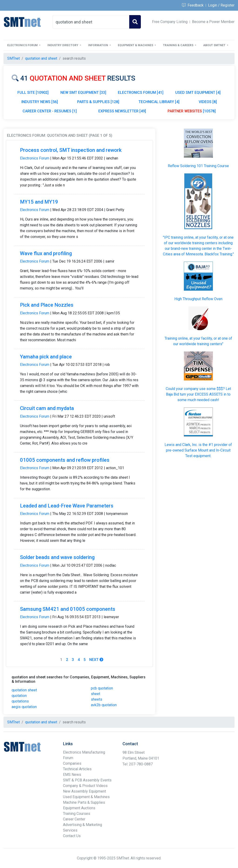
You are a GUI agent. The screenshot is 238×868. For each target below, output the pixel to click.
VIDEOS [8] (208, 102)
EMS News (72, 775)
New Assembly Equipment (84, 791)
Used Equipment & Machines (86, 797)
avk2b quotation (104, 705)
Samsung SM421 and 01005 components (68, 609)
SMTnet (13, 58)
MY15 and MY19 (39, 202)
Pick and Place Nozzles (47, 305)
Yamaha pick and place (46, 357)
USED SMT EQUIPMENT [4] (198, 93)
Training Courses (77, 814)
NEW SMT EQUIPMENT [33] (83, 93)
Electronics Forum (35, 158)
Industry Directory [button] (63, 45)
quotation (19, 696)
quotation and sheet (41, 58)
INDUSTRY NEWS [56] (40, 102)
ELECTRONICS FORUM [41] (141, 93)
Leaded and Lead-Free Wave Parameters (67, 506)
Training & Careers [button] (178, 45)
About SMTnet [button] (215, 45)
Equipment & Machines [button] (136, 45)
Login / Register (221, 5)
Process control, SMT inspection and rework (71, 150)
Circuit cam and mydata (47, 408)
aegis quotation (24, 707)
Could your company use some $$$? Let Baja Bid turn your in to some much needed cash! (198, 394)
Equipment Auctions (79, 808)
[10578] (192, 111)
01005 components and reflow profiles (65, 460)
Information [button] (98, 45)
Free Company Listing (170, 22)
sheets (97, 699)
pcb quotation (102, 688)
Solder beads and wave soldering (57, 557)
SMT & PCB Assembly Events (87, 780)
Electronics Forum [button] (23, 45)
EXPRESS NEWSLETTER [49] (122, 111)
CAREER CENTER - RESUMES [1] (50, 111)
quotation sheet (24, 690)
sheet (96, 694)
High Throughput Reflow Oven (198, 299)
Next (96, 660)
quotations (20, 701)
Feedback (193, 5)
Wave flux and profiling (46, 253)
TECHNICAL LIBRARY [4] (159, 102)
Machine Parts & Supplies (84, 802)
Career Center (74, 819)
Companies (72, 763)
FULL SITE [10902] (33, 93)
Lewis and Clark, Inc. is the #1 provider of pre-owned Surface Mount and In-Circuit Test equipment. (198, 450)
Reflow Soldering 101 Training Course (198, 166)
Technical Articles (77, 769)
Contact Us (72, 836)
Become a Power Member (213, 22)
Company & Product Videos (85, 786)
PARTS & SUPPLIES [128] (98, 102)
